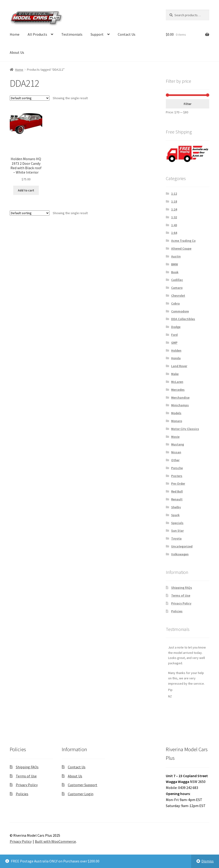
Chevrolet (178, 296)
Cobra (175, 303)
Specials (177, 523)
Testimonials (72, 34)
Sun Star (177, 531)
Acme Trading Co (183, 241)
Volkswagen (180, 554)
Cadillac (177, 280)
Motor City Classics (185, 429)
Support (97, 34)
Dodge (176, 327)
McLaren (177, 382)
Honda (176, 358)
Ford (174, 335)
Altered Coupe (181, 248)
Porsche (177, 468)
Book (175, 272)
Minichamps (180, 405)
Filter (188, 104)
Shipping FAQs (182, 588)
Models (176, 413)
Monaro (177, 421)
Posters (177, 476)
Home (15, 34)
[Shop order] (30, 98)
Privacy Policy (181, 603)
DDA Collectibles (183, 319)
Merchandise (180, 397)
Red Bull (177, 491)
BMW (175, 264)
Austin (176, 256)
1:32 (174, 217)
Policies (177, 611)
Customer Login (81, 794)
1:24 (174, 209)
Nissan (176, 452)
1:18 (174, 201)
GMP (174, 343)
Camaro (177, 288)
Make (175, 374)
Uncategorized (182, 546)
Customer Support (83, 785)
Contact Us (127, 34)
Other (175, 460)
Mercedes (178, 390)
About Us (17, 52)
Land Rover (179, 366)
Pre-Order (178, 483)
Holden (176, 350)
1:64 (174, 233)
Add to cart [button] (26, 190)
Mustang (178, 444)
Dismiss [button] (208, 861)
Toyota (176, 538)
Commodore (180, 311)
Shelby (176, 507)
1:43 (174, 225)
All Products (37, 34)
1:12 (174, 194)
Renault (177, 499)
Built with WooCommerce (55, 841)
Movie (175, 437)
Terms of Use (181, 595)
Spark (175, 515)
